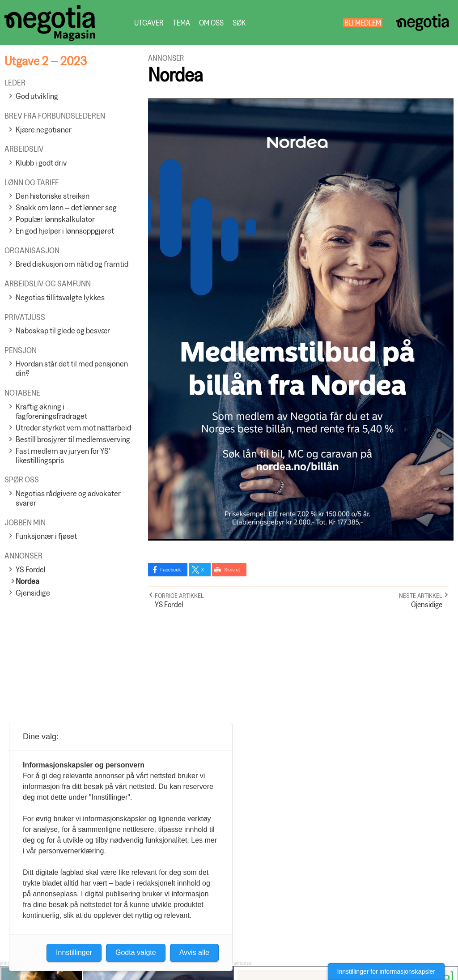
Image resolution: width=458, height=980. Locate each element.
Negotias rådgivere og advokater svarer (68, 498)
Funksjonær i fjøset (46, 536)
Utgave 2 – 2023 (46, 61)
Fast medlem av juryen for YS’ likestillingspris (63, 456)
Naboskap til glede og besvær (63, 330)
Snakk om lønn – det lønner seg (66, 207)
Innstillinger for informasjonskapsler (386, 971)
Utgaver (149, 23)
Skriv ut (232, 570)
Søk (239, 23)
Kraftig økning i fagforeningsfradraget (51, 411)
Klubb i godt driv (41, 163)
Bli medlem (363, 23)
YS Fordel (31, 569)
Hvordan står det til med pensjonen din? (72, 368)
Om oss (211, 23)
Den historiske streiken (53, 196)
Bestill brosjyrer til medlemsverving (73, 439)
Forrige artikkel (179, 595)
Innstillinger (74, 952)
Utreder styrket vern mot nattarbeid (73, 428)
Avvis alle (194, 952)
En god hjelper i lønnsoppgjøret (65, 231)
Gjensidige (33, 593)
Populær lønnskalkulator (55, 219)
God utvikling (37, 96)
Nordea (28, 581)
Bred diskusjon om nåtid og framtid (72, 264)
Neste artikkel (421, 595)
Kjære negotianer (44, 130)
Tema (181, 23)
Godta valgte (136, 952)
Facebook (170, 570)
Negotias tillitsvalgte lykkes (60, 297)
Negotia (422, 23)
